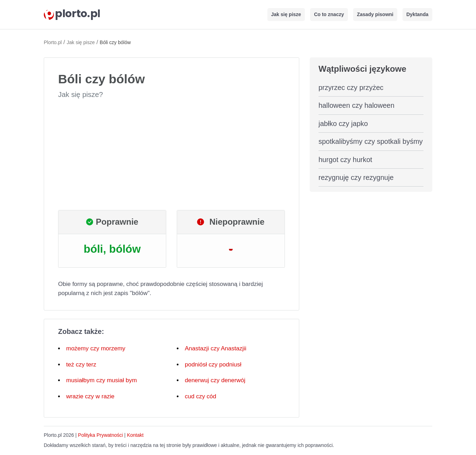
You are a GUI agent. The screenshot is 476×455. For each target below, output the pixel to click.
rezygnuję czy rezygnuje (356, 177)
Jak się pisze (286, 14)
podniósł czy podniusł (213, 365)
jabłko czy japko (343, 124)
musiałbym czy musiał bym (101, 380)
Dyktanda (417, 14)
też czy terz (81, 365)
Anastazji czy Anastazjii (216, 348)
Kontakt (135, 435)
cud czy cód (201, 396)
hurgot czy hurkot (345, 160)
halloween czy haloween (356, 105)
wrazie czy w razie (90, 396)
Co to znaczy (329, 14)
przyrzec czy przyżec (351, 87)
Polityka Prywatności (100, 435)
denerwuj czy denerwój (215, 380)
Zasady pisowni (375, 14)
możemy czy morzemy (96, 348)
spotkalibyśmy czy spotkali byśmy (371, 141)
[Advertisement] (171, 155)
